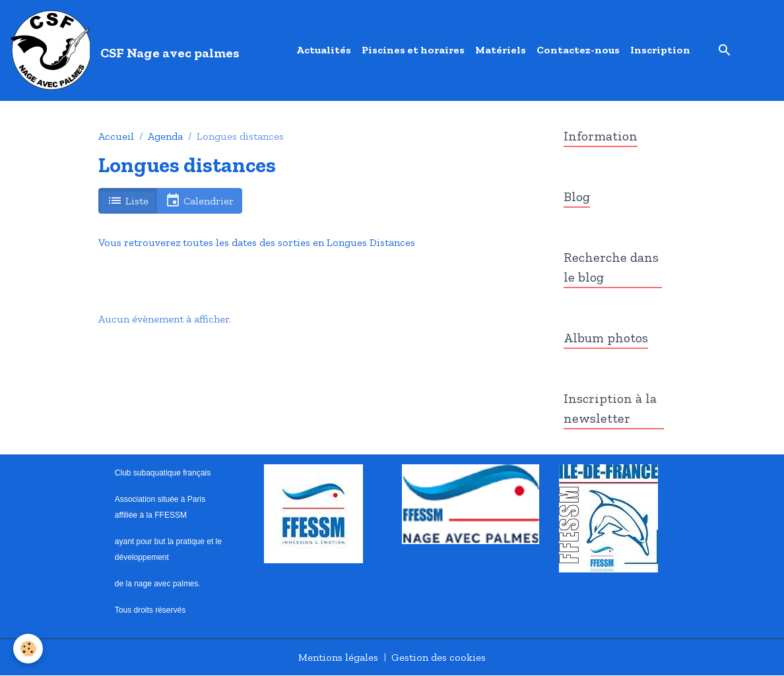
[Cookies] (28, 649)
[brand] (128, 50)
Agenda (165, 136)
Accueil (116, 136)
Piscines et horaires (413, 50)
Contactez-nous (578, 50)
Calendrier (199, 200)
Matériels (501, 50)
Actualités (324, 50)
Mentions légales (338, 657)
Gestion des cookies (439, 657)
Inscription (660, 50)
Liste (128, 200)
